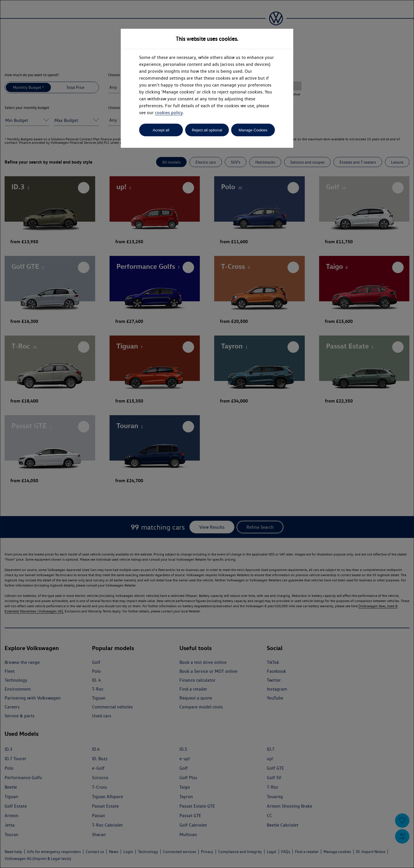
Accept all (161, 130)
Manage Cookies (253, 130)
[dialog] (207, 434)
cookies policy (169, 113)
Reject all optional (207, 130)
